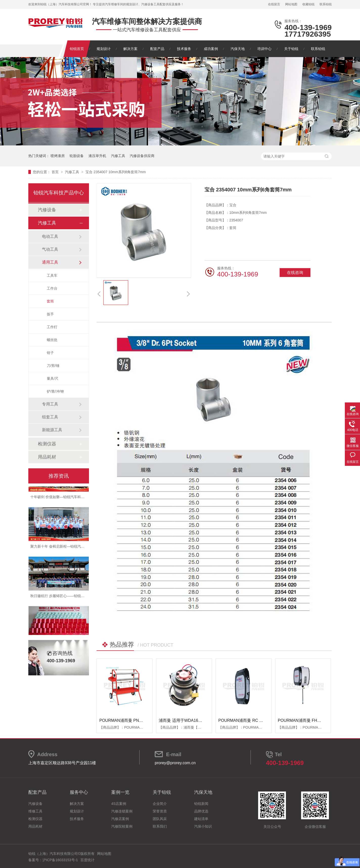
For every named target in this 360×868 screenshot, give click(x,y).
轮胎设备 (77, 156)
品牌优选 (201, 811)
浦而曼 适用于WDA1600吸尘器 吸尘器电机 (197, 720)
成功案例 (211, 49)
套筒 (50, 301)
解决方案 (130, 49)
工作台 (52, 288)
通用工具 (50, 262)
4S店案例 (119, 804)
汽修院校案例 (122, 826)
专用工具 (50, 404)
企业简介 (160, 804)
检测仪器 (47, 444)
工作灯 (52, 327)
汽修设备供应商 (142, 156)
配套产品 (157, 49)
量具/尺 (53, 378)
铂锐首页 (77, 49)
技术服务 (184, 49)
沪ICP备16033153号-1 (60, 860)
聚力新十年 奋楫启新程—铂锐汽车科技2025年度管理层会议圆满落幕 (84, 548)
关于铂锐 (291, 49)
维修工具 (35, 811)
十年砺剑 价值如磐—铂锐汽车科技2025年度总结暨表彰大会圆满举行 (84, 498)
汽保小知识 (203, 826)
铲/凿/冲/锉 (55, 391)
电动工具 (50, 236)
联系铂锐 (326, 4)
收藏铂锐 (308, 4)
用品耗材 (47, 457)
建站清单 (201, 819)
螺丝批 (52, 340)
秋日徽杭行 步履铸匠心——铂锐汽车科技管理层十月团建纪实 (79, 597)
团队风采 (160, 819)
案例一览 (120, 792)
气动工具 (50, 249)
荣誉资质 (160, 811)
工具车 (52, 275)
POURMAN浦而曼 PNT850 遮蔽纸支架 (134, 720)
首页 (56, 172)
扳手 (50, 314)
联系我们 (160, 826)
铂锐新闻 (201, 804)
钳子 (50, 353)
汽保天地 (238, 49)
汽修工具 (118, 156)
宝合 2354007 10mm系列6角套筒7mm (116, 172)
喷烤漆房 (58, 156)
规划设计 (104, 49)
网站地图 (291, 4)
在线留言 (274, 4)
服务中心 (79, 792)
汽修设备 (47, 210)
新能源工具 (52, 430)
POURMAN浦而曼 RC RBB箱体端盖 (251, 720)
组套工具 (50, 417)
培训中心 (264, 49)
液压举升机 (97, 156)
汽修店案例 (120, 819)
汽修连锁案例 (122, 811)
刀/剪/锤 (53, 366)
